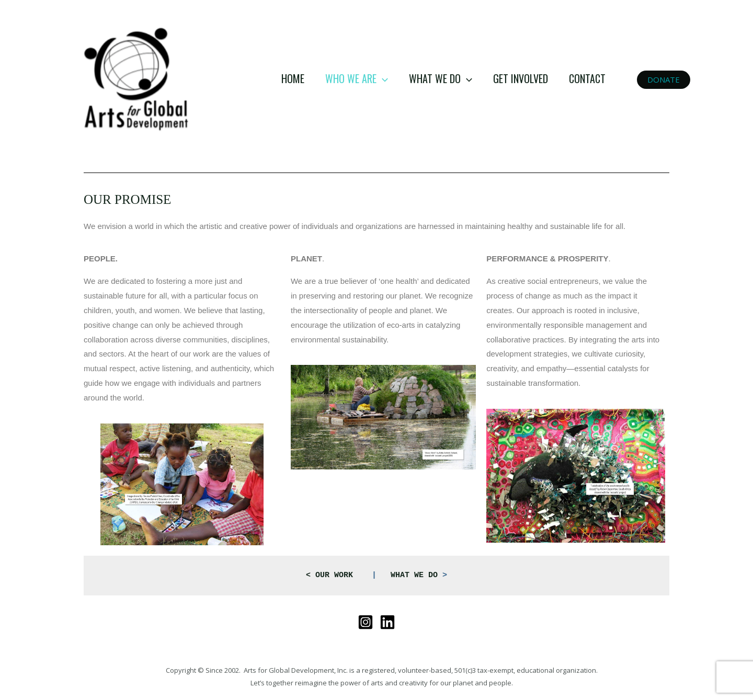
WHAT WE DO (441, 78)
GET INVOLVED (521, 78)
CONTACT (587, 78)
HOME (293, 78)
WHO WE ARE (357, 78)
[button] (664, 80)
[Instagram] (366, 622)
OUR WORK (329, 575)
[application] (382, 78)
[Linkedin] (387, 622)
